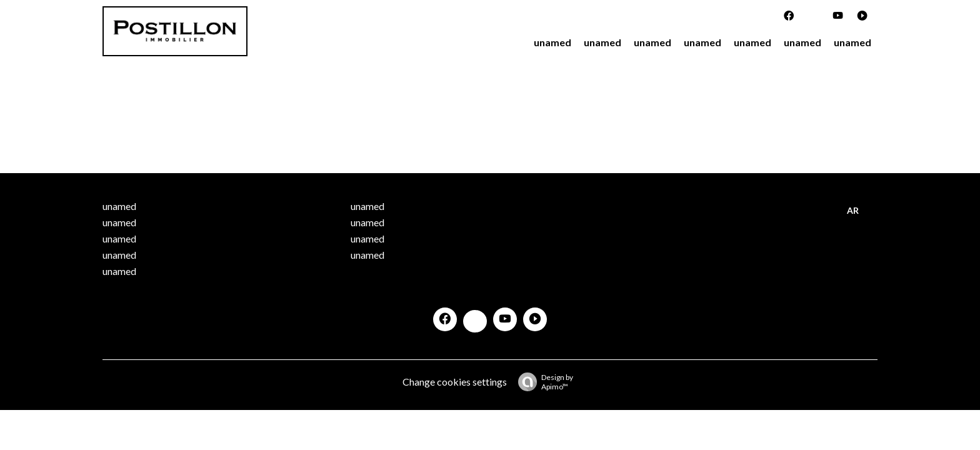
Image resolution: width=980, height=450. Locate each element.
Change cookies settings (455, 382)
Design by (542, 382)
